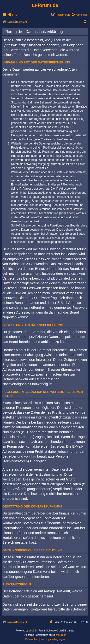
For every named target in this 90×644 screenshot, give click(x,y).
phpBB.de (61, 635)
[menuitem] (13, 15)
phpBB (33, 631)
